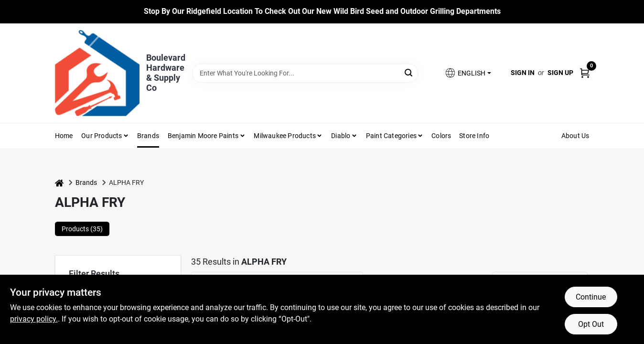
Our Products (102, 136)
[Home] (59, 183)
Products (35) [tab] (82, 229)
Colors (441, 136)
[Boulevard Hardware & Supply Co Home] (97, 73)
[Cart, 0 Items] (585, 73)
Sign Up (560, 73)
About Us (575, 136)
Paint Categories (391, 136)
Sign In (523, 73)
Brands (148, 136)
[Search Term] (305, 73)
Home (64, 136)
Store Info (474, 136)
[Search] (409, 72)
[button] (468, 73)
